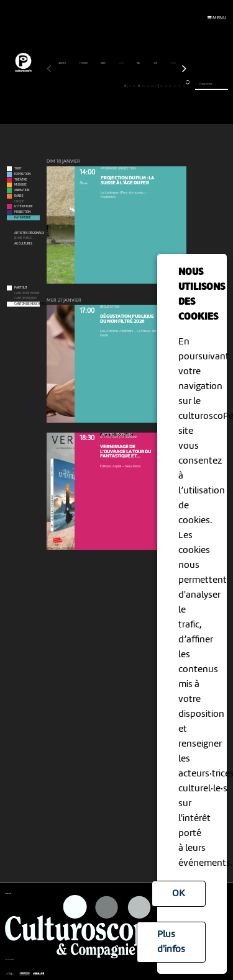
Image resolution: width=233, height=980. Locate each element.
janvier (62, 63)
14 (108, 86)
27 (166, 86)
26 (162, 86)
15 (112, 86)
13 (103, 86)
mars (103, 63)
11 (94, 86)
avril (121, 63)
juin (156, 63)
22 (144, 86)
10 (90, 86)
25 (157, 86)
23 (148, 86)
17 (121, 86)
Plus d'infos (171, 942)
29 (175, 86)
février (84, 63)
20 (135, 86)
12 (98, 86)
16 (116, 86)
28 (171, 86)
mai (139, 63)
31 (184, 86)
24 (153, 86)
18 (126, 86)
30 (180, 86)
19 (130, 86)
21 (139, 86)
